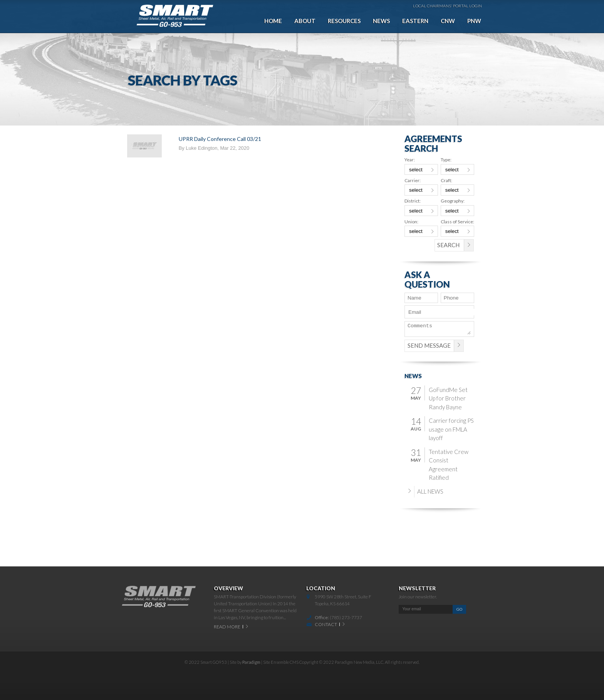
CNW (448, 21)
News (381, 21)
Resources (344, 21)
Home (273, 21)
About (305, 21)
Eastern (415, 21)
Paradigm (251, 662)
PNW (474, 21)
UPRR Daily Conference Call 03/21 (220, 139)
